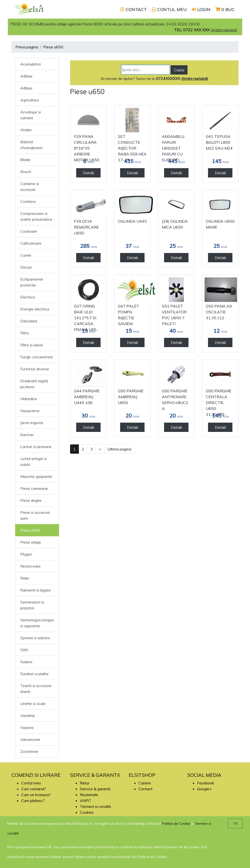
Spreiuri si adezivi (35, 638)
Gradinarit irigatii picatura (34, 384)
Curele (26, 255)
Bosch (26, 172)
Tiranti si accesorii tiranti (36, 689)
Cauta (179, 70)
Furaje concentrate (37, 357)
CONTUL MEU (169, 9)
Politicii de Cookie (176, 824)
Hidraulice (29, 399)
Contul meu (31, 783)
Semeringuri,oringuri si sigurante (37, 623)
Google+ (204, 789)
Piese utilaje (31, 542)
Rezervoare (31, 566)
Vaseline (28, 715)
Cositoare (29, 231)
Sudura (26, 662)
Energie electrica (35, 309)
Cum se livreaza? (36, 795)
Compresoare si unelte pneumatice (36, 216)
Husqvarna (30, 411)
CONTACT (133, 9)
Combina (28, 201)
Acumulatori (31, 64)
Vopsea (27, 727)
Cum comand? (34, 789)
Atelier (26, 130)
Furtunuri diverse (35, 369)
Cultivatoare (31, 243)
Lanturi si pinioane (36, 447)
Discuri (26, 267)
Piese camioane (34, 488)
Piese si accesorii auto (35, 515)
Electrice (28, 297)
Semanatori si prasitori (32, 605)
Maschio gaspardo (36, 476)
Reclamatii (89, 795)
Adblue (26, 76)
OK (235, 824)
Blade (25, 160)
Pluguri (26, 554)
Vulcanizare (30, 739)
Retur (85, 783)
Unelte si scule (33, 703)
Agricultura (30, 100)
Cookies (87, 812)
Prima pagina (27, 47)
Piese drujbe (31, 500)
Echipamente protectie (32, 282)
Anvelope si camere (31, 115)
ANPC (85, 801)
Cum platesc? (33, 801)
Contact (146, 789)
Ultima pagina (119, 449)
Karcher (27, 435)
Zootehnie (29, 751)
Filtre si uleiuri (32, 345)
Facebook (206, 783)
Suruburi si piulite (34, 674)
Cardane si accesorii (30, 187)
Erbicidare (29, 321)
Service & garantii (95, 789)
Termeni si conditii (95, 806)
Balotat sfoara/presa (31, 145)
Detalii (89, 173)
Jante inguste (32, 423)
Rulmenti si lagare (36, 590)
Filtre (25, 333)
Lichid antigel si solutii (33, 461)
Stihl (24, 650)
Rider (25, 578)
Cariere (145, 783)
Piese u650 (53, 47)
